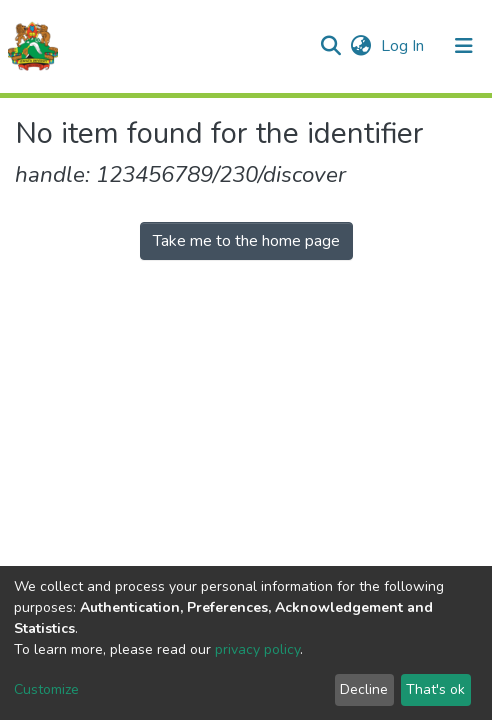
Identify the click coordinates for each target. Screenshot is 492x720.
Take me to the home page (246, 241)
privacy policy (257, 649)
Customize (46, 689)
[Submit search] (330, 46)
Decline (364, 689)
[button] (360, 46)
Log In (404, 46)
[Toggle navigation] (464, 46)
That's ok (435, 689)
